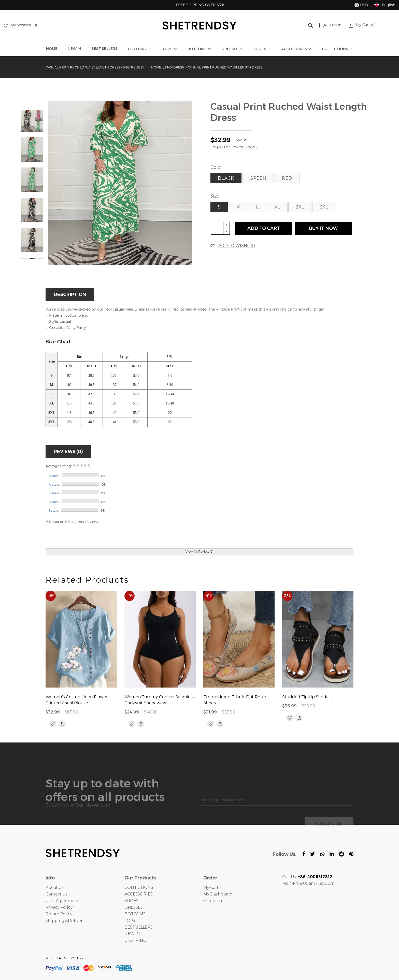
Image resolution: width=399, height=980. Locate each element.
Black (226, 178)
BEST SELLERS (104, 49)
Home (156, 67)
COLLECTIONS (337, 49)
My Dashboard (218, 894)
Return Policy (59, 914)
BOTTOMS (199, 49)
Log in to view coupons (234, 147)
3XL (324, 207)
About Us (55, 887)
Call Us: (307, 877)
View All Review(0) (199, 552)
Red (287, 178)
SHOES (262, 49)
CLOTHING (140, 49)
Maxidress (174, 67)
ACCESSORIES (296, 49)
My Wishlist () (20, 25)
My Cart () (362, 25)
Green (258, 178)
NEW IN (74, 49)
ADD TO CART (264, 228)
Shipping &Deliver (64, 921)
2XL (300, 207)
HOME (52, 49)
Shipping (213, 901)
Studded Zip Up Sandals (307, 697)
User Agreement (62, 901)
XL (277, 207)
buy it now (323, 228)
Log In (332, 25)
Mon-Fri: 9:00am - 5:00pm (308, 883)
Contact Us (56, 894)
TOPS (170, 49)
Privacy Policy (59, 907)
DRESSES (232, 49)
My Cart (211, 887)
